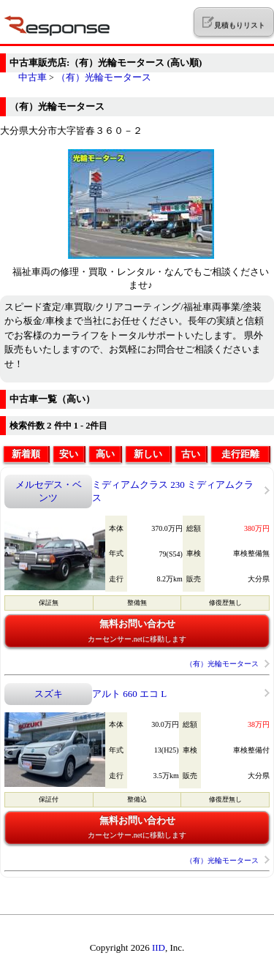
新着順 (26, 454)
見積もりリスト (233, 23)
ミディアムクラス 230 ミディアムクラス (173, 491)
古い (191, 454)
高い (105, 454)
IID (159, 947)
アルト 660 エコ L (129, 694)
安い (69, 454)
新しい (148, 454)
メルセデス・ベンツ (49, 491)
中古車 (33, 77)
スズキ (49, 694)
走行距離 (240, 454)
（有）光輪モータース (104, 77)
